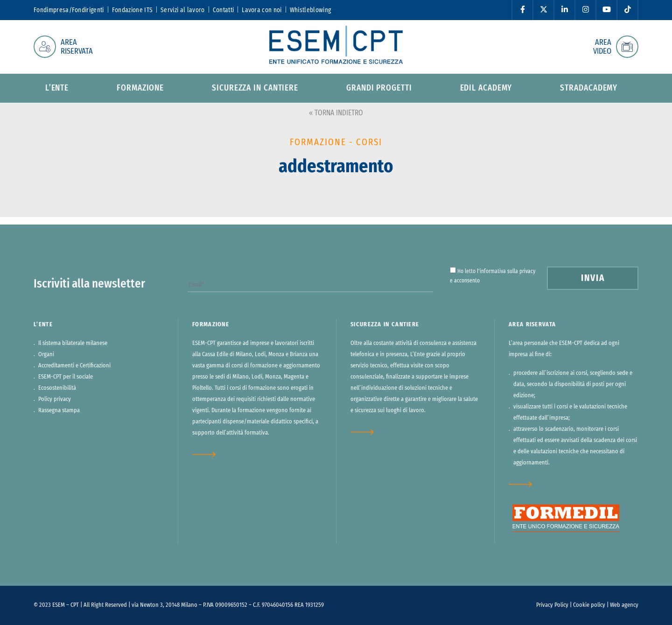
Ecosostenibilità (57, 388)
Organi (46, 355)
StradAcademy (589, 88)
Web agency (624, 605)
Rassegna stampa (59, 411)
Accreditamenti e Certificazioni (74, 366)
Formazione (140, 88)
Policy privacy (55, 399)
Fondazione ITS (132, 10)
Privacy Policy (552, 605)
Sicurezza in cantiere (255, 88)
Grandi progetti (379, 88)
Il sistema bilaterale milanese (73, 343)
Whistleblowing (310, 10)
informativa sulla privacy (507, 271)
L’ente (57, 88)
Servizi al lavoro (182, 10)
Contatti (224, 10)
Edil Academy (486, 88)
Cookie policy (589, 605)
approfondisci (210, 454)
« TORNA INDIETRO (336, 113)
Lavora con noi (262, 10)
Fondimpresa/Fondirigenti (69, 10)
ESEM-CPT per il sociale (66, 377)
